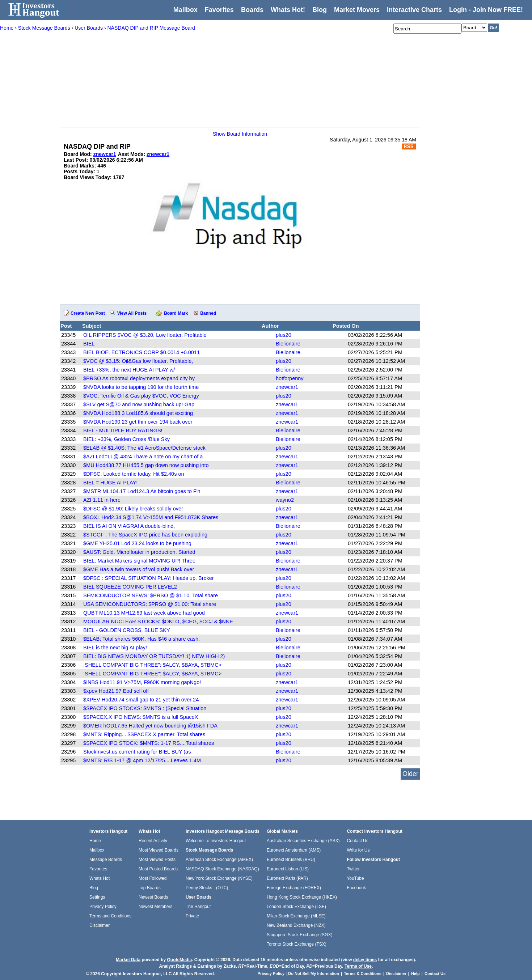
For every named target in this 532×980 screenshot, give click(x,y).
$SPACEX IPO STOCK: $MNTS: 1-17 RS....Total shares (149, 743)
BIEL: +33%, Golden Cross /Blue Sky (126, 439)
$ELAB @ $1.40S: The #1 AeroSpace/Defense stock (144, 448)
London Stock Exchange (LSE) (296, 907)
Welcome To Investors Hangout (216, 841)
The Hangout (198, 907)
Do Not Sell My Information (314, 973)
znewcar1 (287, 387)
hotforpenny (290, 378)
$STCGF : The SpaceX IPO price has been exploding (145, 535)
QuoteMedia (179, 960)
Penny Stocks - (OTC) (207, 888)
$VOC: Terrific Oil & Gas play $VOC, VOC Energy (141, 396)
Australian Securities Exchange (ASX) (303, 841)
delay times (365, 960)
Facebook (356, 888)
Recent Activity (153, 841)
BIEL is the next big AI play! (115, 648)
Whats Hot (100, 878)
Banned (208, 313)
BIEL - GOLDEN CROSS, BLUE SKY (127, 630)
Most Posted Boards (158, 869)
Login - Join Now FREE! (486, 10)
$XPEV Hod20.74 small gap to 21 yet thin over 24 (141, 700)
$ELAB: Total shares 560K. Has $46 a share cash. (142, 639)
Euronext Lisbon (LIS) (288, 869)
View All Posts (132, 313)
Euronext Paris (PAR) (287, 878)
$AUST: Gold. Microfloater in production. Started (139, 552)
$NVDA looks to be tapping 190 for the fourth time (141, 387)
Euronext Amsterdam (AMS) (294, 850)
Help (415, 973)
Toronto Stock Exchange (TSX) (297, 944)
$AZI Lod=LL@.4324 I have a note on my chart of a (143, 457)
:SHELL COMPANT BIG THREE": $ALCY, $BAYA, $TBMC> (152, 665)
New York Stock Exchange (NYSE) (219, 878)
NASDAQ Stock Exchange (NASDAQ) (222, 869)
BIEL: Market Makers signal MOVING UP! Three (139, 561)
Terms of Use (358, 966)
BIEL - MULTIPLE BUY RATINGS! (123, 430)
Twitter (353, 869)
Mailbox (185, 10)
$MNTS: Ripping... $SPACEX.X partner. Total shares (144, 734)
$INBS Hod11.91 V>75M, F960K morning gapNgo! (142, 682)
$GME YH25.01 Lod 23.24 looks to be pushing (137, 543)
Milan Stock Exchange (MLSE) (296, 916)
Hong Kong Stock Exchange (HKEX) (302, 897)
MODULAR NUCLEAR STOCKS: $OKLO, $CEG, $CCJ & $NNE (158, 621)
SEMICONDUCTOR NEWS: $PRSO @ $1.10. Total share (151, 595)
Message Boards (106, 860)
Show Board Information (240, 134)
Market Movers (357, 10)
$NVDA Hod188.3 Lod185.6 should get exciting (138, 413)
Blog (94, 888)
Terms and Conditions (110, 916)
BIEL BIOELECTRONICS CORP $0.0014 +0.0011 (142, 352)
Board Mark (176, 313)
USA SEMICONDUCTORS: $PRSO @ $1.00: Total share (150, 604)
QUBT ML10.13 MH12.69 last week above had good (144, 613)
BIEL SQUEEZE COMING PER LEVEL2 (130, 587)
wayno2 (285, 500)
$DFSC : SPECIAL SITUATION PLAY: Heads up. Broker (149, 578)
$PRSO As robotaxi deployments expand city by (139, 378)
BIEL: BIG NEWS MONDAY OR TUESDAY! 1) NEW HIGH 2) (154, 656)
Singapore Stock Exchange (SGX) (299, 935)
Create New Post (88, 313)
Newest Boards (153, 897)
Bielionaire (288, 344)
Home (95, 841)
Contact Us (357, 841)
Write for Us (358, 850)
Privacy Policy (103, 907)
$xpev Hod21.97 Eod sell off (116, 691)
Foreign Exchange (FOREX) (294, 888)
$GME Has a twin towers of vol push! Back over (139, 569)
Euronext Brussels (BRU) (291, 860)
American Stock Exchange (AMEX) (219, 860)
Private (192, 916)
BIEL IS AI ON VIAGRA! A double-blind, (129, 526)
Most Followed (153, 878)
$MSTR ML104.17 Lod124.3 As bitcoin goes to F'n (142, 491)
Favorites (219, 10)
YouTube (355, 878)
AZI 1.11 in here (102, 500)
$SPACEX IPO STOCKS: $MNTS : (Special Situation (145, 708)
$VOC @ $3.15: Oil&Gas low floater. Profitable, (138, 361)
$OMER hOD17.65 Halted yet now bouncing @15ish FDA (150, 726)
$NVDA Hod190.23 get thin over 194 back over (138, 422)
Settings (97, 897)
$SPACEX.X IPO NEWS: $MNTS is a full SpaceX (141, 717)
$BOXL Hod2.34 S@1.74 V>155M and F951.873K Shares (151, 517)
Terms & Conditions (363, 973)
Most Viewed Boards (159, 850)
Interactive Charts (414, 10)
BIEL (89, 344)
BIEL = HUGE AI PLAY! (110, 483)
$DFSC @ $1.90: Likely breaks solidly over (133, 509)
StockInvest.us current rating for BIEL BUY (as (137, 752)
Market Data (128, 960)
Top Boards (150, 888)
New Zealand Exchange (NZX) (296, 925)
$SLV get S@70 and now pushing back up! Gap (139, 404)
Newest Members (155, 907)
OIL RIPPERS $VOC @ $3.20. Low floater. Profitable (145, 335)
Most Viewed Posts (157, 860)
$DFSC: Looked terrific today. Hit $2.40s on (134, 474)
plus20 (284, 335)
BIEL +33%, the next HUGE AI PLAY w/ (129, 370)
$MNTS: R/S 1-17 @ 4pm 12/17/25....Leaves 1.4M (142, 760)
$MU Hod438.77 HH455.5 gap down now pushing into (146, 465)
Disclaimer (100, 925)
